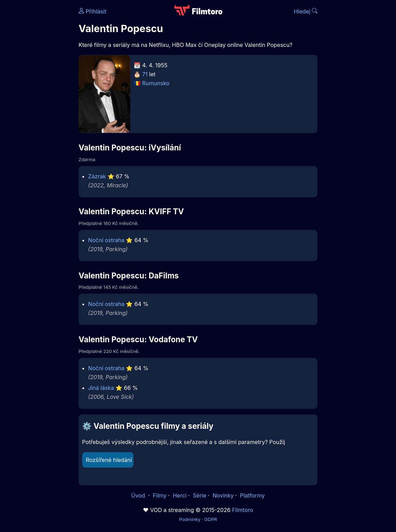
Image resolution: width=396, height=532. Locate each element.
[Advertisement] (37, 106)
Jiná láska (101, 388)
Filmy (160, 495)
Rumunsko (156, 83)
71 (145, 74)
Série (200, 495)
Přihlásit (93, 11)
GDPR (211, 519)
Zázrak (97, 176)
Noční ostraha (106, 240)
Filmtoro (242, 510)
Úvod (139, 495)
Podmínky (190, 519)
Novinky (223, 495)
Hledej (306, 11)
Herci (180, 495)
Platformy (252, 495)
